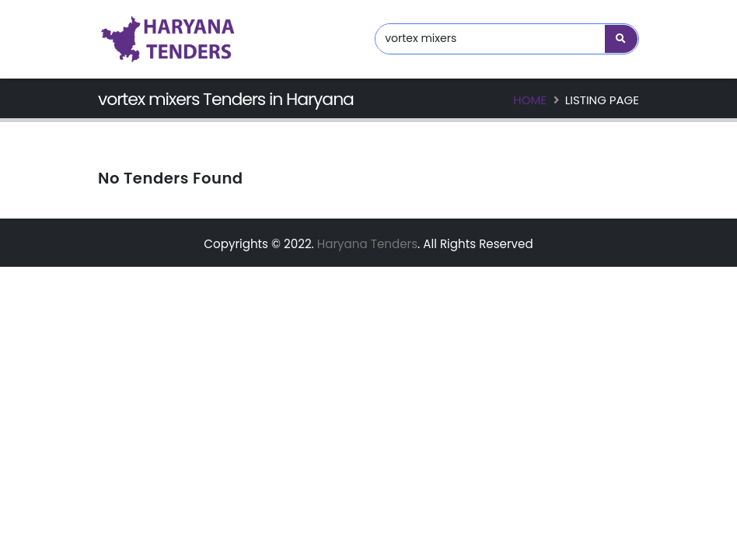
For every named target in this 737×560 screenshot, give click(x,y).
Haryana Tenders (367, 244)
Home (530, 100)
